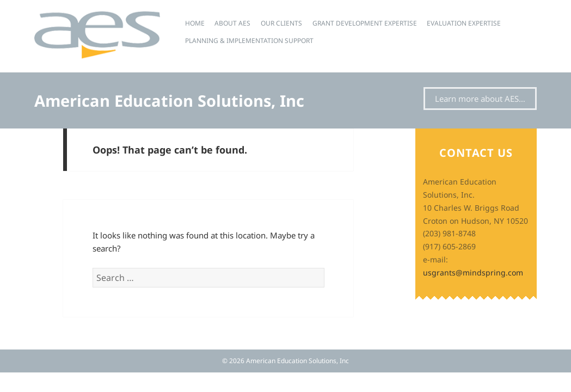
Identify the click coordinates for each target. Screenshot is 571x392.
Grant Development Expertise (365, 23)
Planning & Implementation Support (249, 41)
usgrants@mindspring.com (473, 272)
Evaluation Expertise (464, 23)
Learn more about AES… (480, 99)
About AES (232, 23)
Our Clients (281, 23)
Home (195, 23)
